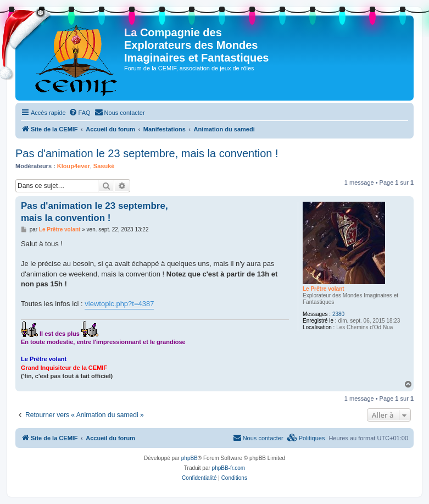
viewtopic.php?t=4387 (119, 304)
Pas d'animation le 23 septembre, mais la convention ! (147, 153)
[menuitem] (80, 113)
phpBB (190, 458)
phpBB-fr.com (229, 468)
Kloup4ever (74, 166)
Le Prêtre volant (324, 289)
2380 (338, 314)
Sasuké (104, 166)
